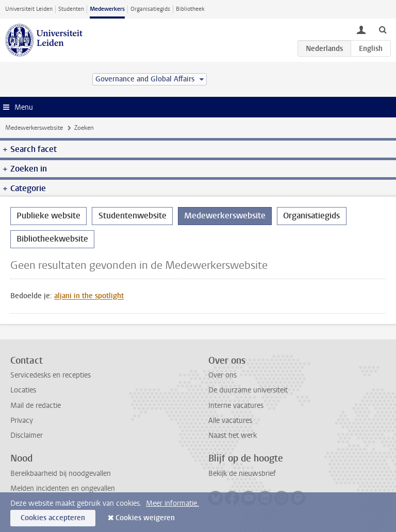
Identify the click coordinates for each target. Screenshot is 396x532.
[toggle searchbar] (383, 29)
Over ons (222, 375)
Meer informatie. (172, 503)
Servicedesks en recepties (51, 375)
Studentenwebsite (133, 216)
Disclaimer (27, 435)
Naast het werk (233, 435)
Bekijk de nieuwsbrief (242, 474)
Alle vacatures (230, 421)
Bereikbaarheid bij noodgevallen (61, 474)
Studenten (71, 9)
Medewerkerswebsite (34, 128)
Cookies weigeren (145, 518)
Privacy (22, 421)
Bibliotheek (190, 9)
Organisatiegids (150, 9)
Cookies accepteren (53, 518)
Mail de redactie (36, 406)
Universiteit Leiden (29, 9)
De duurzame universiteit (248, 390)
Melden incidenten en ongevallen (63, 488)
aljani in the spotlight (89, 296)
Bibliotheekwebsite (52, 239)
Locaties (23, 390)
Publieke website (48, 216)
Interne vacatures (236, 406)
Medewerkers (107, 9)
